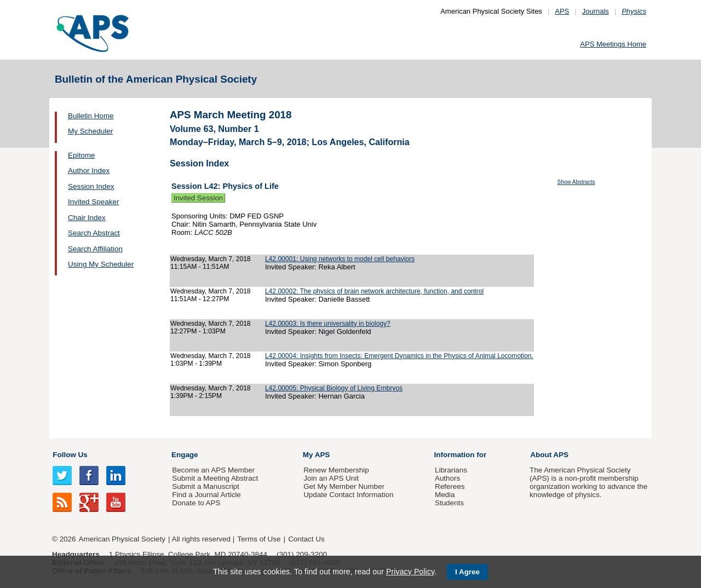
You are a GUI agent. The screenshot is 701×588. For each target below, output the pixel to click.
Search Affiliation (95, 249)
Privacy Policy (410, 572)
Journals (596, 11)
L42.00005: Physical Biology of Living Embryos (334, 388)
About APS (549, 455)
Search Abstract (94, 233)
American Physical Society (122, 539)
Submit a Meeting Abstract (215, 478)
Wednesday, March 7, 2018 (211, 259)
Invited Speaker (93, 202)
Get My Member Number (344, 486)
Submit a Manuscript (205, 486)
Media (445, 495)
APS (562, 11)
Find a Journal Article (206, 495)
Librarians (451, 470)
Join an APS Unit (331, 478)
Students (449, 503)
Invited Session (198, 198)
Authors (447, 478)
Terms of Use (259, 539)
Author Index (89, 171)
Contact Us (306, 539)
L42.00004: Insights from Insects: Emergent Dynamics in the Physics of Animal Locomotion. (399, 356)
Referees (450, 486)
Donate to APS (196, 503)
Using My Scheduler (101, 264)
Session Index (91, 186)
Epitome (81, 155)
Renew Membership (336, 470)
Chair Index (87, 218)
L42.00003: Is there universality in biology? (328, 324)
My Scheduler (90, 131)
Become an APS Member (213, 470)
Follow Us (70, 455)
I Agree (467, 572)
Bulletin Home (91, 116)
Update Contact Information (348, 495)
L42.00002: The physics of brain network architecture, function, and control (374, 291)
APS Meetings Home (613, 44)
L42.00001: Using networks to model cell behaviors (340, 259)
